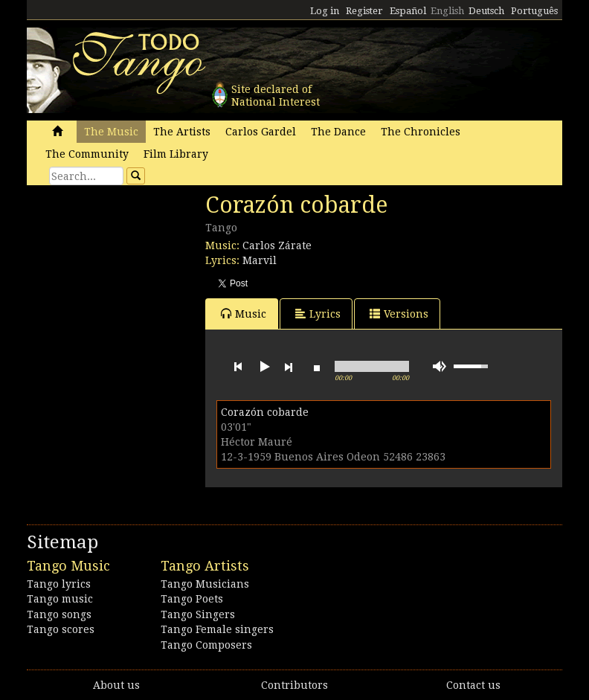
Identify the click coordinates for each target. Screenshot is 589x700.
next (289, 367)
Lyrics (318, 314)
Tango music (60, 599)
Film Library (176, 154)
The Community (87, 154)
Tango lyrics (59, 584)
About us (116, 685)
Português (534, 11)
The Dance (338, 132)
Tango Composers (206, 645)
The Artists (182, 132)
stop (317, 367)
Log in (325, 11)
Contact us (473, 685)
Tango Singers (198, 614)
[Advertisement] (138, 294)
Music (244, 314)
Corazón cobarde (265, 412)
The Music (111, 132)
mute (440, 366)
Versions (399, 314)
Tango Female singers (217, 629)
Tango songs (59, 614)
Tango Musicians (205, 584)
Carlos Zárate (277, 245)
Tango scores (61, 629)
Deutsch (486, 11)
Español (408, 11)
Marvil (260, 260)
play (263, 367)
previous (238, 367)
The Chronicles (421, 132)
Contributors (294, 685)
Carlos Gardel (261, 132)
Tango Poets (192, 599)
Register (364, 11)
